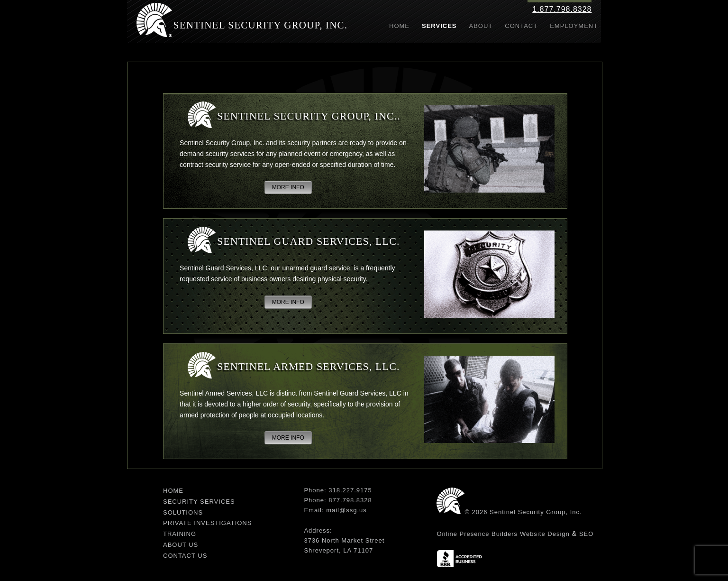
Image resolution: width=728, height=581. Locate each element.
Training (180, 534)
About (481, 26)
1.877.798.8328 (562, 9)
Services (439, 26)
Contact (521, 26)
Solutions (183, 512)
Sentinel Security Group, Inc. (261, 25)
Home (399, 26)
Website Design (545, 534)
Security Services (199, 502)
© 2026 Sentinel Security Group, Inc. (523, 512)
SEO (586, 534)
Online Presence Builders (477, 534)
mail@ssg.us (346, 510)
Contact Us (185, 556)
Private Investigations (207, 523)
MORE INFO (288, 187)
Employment (574, 26)
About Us (181, 545)
